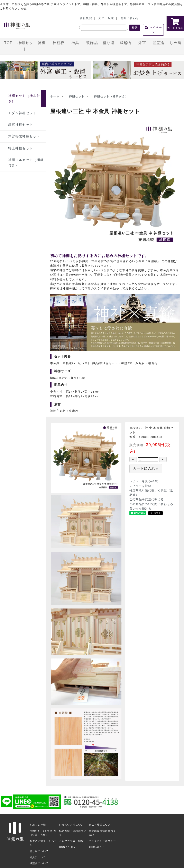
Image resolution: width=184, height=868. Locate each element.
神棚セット (25, 46)
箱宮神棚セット (21, 125)
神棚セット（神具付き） (111, 96)
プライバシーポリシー (102, 841)
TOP (8, 43)
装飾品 (92, 43)
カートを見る (175, 24)
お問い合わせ (130, 18)
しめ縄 (176, 43)
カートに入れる (146, 468)
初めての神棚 (38, 825)
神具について (38, 857)
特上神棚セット (21, 148)
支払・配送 (106, 18)
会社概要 (86, 18)
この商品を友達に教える (147, 499)
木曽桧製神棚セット (24, 136)
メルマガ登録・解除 (71, 841)
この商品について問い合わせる (151, 504)
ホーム (55, 96)
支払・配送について (101, 825)
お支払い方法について (73, 825)
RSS (62, 847)
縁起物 (126, 43)
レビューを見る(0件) (144, 481)
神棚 (42, 43)
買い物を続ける (140, 509)
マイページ (153, 30)
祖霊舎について (39, 863)
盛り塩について (39, 851)
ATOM (72, 847)
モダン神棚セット (22, 113)
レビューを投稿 (140, 486)
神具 (75, 43)
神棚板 (58, 43)
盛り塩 (109, 43)
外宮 (142, 43)
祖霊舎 (159, 43)
